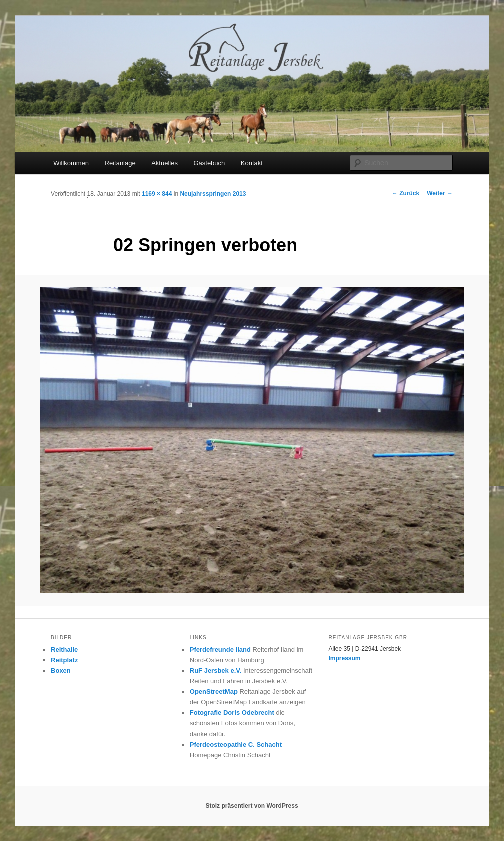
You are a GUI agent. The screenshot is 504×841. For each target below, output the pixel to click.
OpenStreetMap (214, 692)
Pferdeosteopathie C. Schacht (236, 745)
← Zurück (406, 193)
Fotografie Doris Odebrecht (232, 713)
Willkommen (71, 163)
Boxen (61, 671)
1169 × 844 (157, 194)
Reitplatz (64, 660)
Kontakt (252, 163)
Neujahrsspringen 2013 (213, 194)
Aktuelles (165, 163)
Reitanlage (120, 163)
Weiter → (440, 193)
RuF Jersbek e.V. (216, 671)
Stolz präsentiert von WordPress (252, 806)
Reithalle (64, 650)
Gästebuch (209, 163)
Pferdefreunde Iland (220, 650)
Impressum (345, 658)
